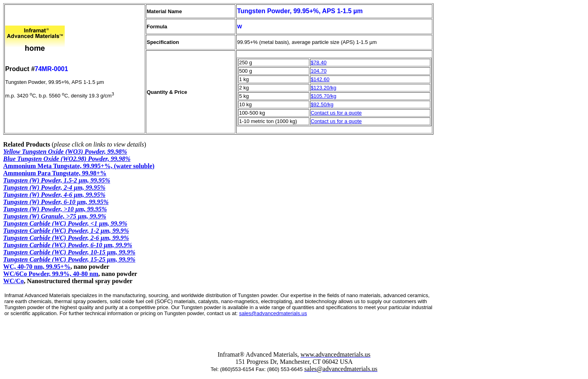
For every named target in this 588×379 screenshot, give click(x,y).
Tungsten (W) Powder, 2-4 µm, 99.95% (54, 188)
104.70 (319, 71)
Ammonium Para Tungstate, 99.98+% (55, 173)
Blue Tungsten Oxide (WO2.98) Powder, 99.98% (67, 159)
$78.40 (319, 63)
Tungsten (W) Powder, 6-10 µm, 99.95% (56, 202)
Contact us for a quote (336, 113)
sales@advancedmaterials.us (273, 313)
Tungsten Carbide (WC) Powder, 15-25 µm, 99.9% (69, 259)
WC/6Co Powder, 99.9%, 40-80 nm (51, 274)
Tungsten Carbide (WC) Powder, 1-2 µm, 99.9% (66, 231)
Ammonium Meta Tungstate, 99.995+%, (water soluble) (79, 166)
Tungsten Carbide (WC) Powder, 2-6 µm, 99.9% (66, 238)
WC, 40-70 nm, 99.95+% (37, 267)
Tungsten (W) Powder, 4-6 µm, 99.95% (54, 195)
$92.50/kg (322, 104)
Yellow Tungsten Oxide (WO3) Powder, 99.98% (65, 152)
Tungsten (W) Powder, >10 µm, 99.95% (55, 209)
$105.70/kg (324, 96)
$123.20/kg (324, 88)
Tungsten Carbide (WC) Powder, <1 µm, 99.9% (65, 223)
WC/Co (14, 281)
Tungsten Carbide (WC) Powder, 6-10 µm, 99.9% (68, 245)
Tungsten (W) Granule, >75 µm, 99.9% (55, 216)
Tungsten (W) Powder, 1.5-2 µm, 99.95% (57, 180)
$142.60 (320, 79)
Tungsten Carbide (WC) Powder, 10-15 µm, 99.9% (69, 252)
